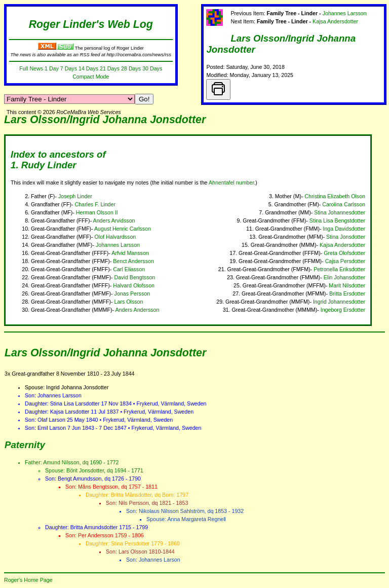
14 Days (88, 68)
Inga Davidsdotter (344, 229)
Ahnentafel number (231, 182)
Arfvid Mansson (130, 253)
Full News (31, 68)
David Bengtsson (135, 277)
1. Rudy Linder (44, 165)
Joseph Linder (75, 196)
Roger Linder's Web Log (91, 24)
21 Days (110, 68)
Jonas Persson (132, 293)
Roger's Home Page (28, 580)
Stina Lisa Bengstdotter (337, 220)
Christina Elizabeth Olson (335, 196)
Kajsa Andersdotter (335, 21)
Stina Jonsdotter (346, 237)
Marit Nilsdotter (347, 285)
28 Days (131, 68)
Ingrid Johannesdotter (339, 302)
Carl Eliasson (129, 269)
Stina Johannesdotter (340, 212)
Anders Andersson (137, 310)
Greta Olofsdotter (344, 253)
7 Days (69, 68)
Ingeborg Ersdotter (343, 310)
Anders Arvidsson (114, 220)
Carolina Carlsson (344, 204)
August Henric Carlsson (123, 229)
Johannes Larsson (345, 13)
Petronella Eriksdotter (339, 269)
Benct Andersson (133, 261)
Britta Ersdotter (347, 293)
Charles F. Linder (95, 204)
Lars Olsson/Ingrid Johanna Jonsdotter (105, 120)
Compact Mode (91, 77)
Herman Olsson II (97, 212)
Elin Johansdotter (344, 277)
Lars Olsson (129, 302)
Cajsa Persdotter (345, 261)
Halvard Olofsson (134, 285)
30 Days (152, 68)
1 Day (52, 68)
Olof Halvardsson (115, 237)
